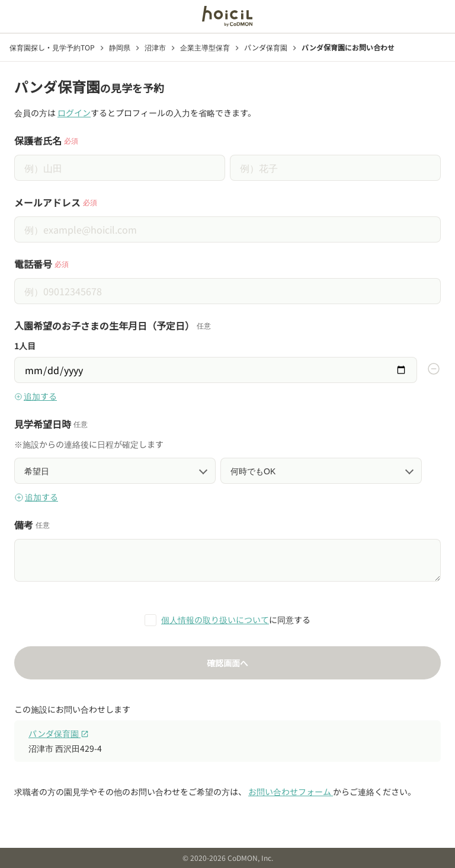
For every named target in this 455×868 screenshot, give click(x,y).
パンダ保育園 (59, 733)
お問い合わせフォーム (291, 792)
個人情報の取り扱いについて (215, 620)
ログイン (74, 113)
